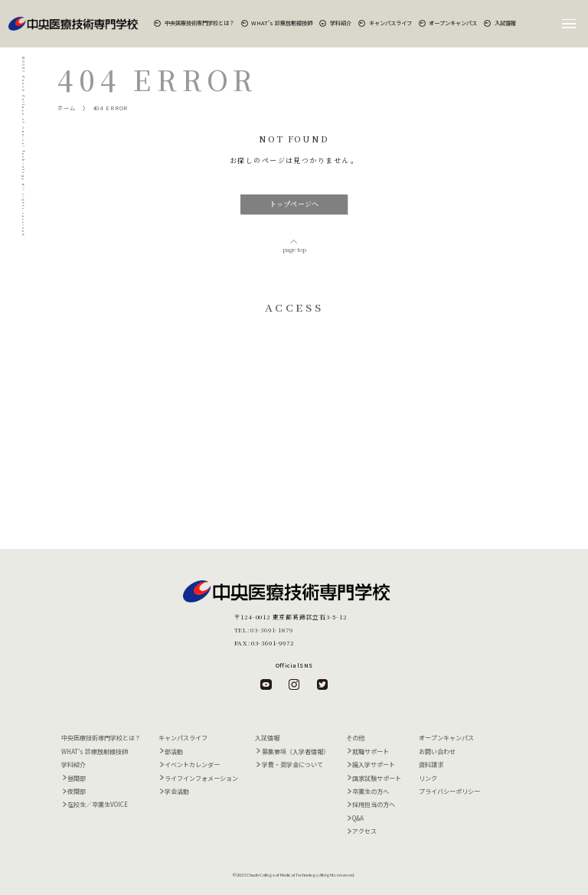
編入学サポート (374, 764)
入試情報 (505, 23)
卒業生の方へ (371, 791)
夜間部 (77, 791)
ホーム (67, 108)
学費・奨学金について (292, 764)
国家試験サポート (377, 778)
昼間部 (77, 778)
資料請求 (431, 764)
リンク (428, 778)
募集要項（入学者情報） (296, 751)
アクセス (364, 831)
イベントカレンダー (192, 764)
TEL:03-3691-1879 (264, 630)
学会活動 (177, 791)
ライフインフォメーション (201, 778)
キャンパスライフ (390, 23)
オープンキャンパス (453, 23)
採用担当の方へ (374, 804)
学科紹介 (341, 23)
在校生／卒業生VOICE (98, 804)
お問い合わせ (437, 751)
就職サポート (371, 751)
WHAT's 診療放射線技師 (282, 23)
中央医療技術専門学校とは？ (199, 23)
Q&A (358, 818)
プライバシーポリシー (449, 791)
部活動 (174, 751)
